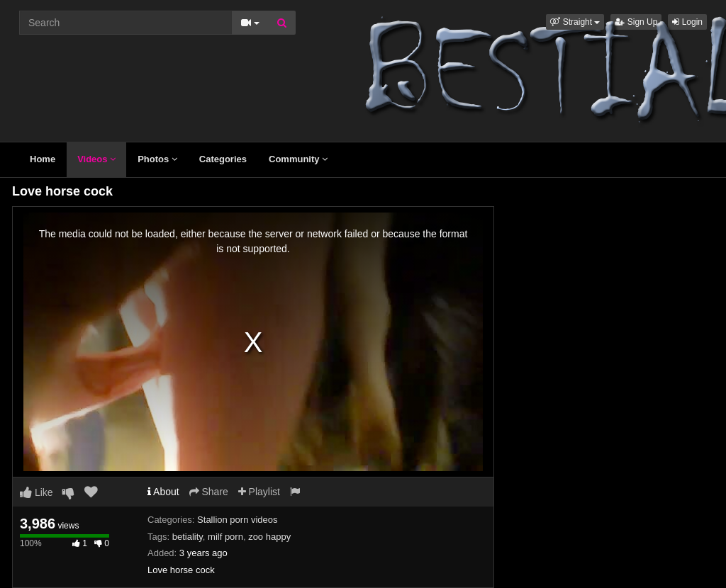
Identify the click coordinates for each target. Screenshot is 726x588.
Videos (96, 159)
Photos (157, 159)
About (163, 492)
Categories (223, 159)
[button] (575, 22)
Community (298, 159)
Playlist (259, 492)
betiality (188, 537)
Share (209, 492)
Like (37, 492)
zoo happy (269, 537)
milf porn (225, 537)
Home (43, 159)
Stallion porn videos (237, 520)
